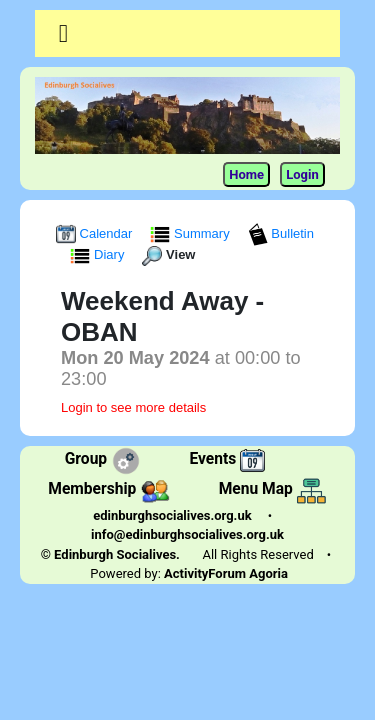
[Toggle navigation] (63, 34)
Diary (99, 254)
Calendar (96, 233)
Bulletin (281, 233)
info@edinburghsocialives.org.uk (187, 534)
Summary (191, 233)
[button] (63, 33)
